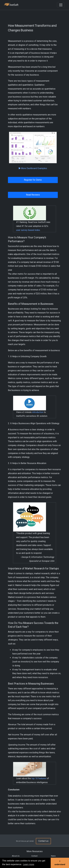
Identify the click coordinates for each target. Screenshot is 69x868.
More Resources (35, 851)
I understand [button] (60, 863)
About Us (16, 856)
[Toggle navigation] (61, 5)
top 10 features (39, 778)
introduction (38, 412)
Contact (34, 856)
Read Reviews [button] (33, 195)
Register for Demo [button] (33, 180)
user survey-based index (28, 230)
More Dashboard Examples (33, 168)
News (53, 856)
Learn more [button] (29, 864)
